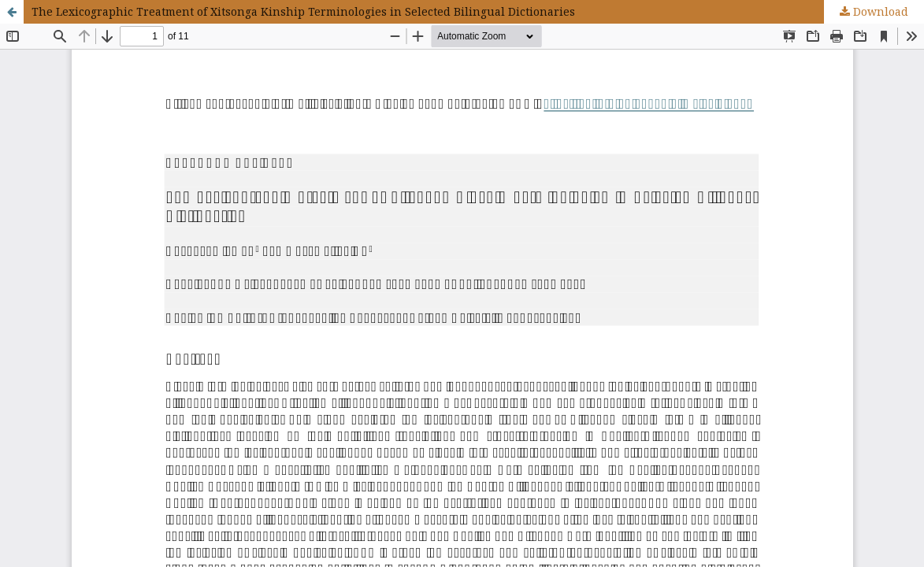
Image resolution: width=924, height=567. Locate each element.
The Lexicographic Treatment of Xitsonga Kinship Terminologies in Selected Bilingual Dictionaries (303, 11)
